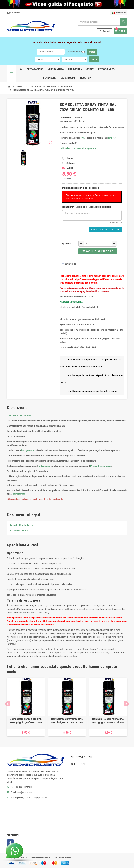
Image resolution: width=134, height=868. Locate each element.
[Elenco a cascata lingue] (119, 13)
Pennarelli (50, 78)
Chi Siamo (14, 13)
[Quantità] (98, 244)
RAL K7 (112, 138)
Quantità (66, 244)
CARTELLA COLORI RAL (19, 415)
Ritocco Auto (106, 69)
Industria (85, 78)
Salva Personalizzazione (105, 229)
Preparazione (35, 69)
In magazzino (66, 121)
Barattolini (68, 78)
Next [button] (127, 704)
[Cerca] (102, 22)
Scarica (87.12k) (19, 531)
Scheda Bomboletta (21, 525)
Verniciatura (56, 69)
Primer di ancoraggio (101, 466)
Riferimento (66, 118)
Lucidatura (75, 69)
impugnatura (27, 450)
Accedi (104, 31)
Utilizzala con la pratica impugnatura (78, 148)
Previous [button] (7, 704)
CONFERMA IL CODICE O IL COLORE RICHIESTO (87, 207)
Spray (90, 69)
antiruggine (44, 466)
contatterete (19, 494)
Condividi (69, 264)
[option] (26, 707)
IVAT (83, 138)
